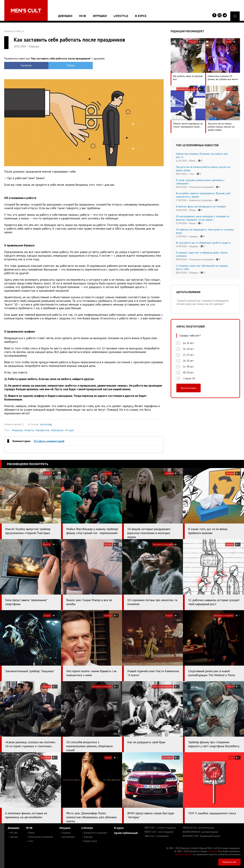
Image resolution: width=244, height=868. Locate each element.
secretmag (46, 424)
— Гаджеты (65, 833)
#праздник (57, 430)
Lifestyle (121, 16)
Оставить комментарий (49, 441)
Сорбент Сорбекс (183, 854)
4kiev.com (157, 836)
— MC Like (13, 833)
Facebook (24, 65)
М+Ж (83, 16)
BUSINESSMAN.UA (200, 832)
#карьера (17, 430)
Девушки (65, 16)
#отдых (70, 430)
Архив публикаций (126, 833)
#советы (29, 430)
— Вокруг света (89, 841)
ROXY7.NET (160, 828)
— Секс (30, 841)
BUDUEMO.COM (202, 836)
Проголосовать (189, 388)
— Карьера (87, 837)
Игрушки (100, 16)
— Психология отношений (39, 837)
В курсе (141, 16)
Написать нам (229, 862)
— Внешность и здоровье (94, 833)
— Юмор (30, 833)
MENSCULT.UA (199, 828)
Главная (8, 31)
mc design (213, 851)
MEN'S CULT (159, 832)
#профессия (43, 430)
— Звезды (13, 837)
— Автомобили (67, 837)
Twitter (64, 65)
